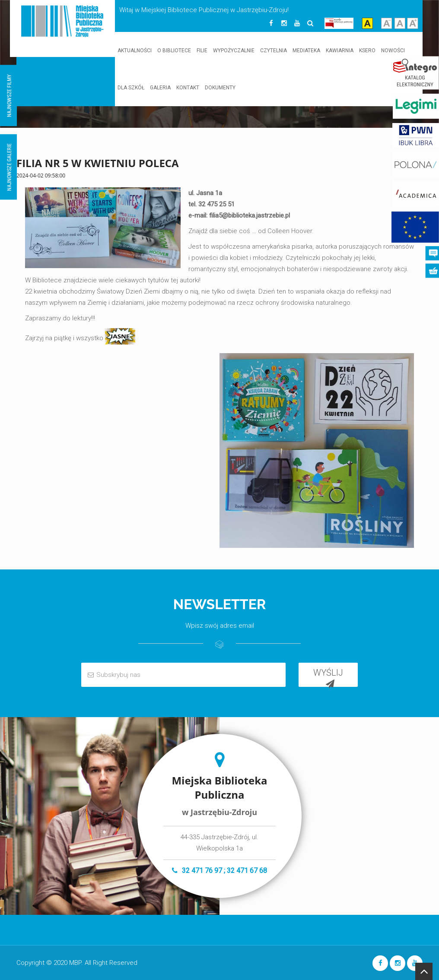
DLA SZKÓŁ (131, 88)
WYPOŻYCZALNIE (234, 51)
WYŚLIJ (328, 677)
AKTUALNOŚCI (135, 51)
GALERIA (160, 88)
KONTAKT (188, 88)
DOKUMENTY (220, 88)
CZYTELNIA (274, 51)
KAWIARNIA (340, 51)
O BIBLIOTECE (174, 51)
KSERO (367, 51)
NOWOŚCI (393, 51)
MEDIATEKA (306, 51)
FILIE (202, 51)
